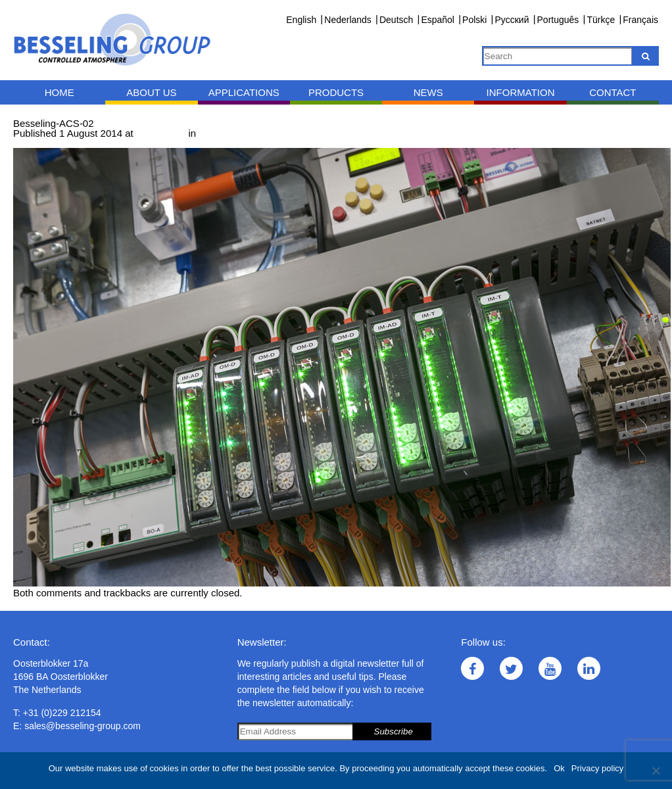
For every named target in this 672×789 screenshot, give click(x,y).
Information (521, 92)
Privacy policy (597, 768)
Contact (612, 92)
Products (336, 92)
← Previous (39, 143)
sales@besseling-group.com (83, 726)
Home (60, 92)
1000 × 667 (161, 133)
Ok (559, 768)
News (428, 92)
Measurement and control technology (280, 133)
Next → (84, 143)
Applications (244, 92)
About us (151, 92)
